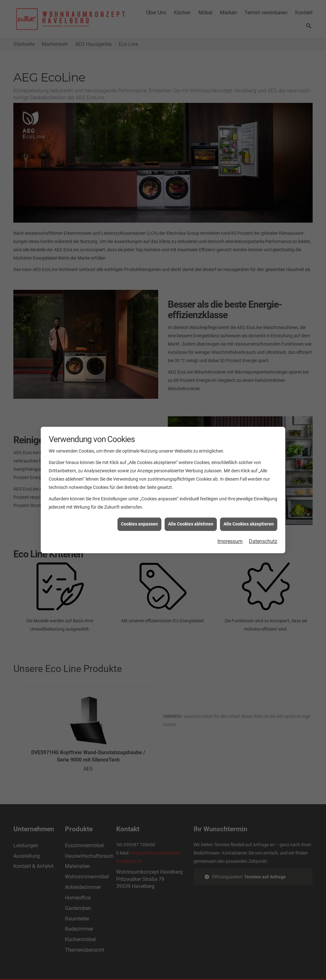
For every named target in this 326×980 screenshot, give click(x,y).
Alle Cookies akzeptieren (249, 496)
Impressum (230, 513)
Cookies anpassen (139, 496)
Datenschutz (263, 513)
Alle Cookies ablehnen (191, 496)
